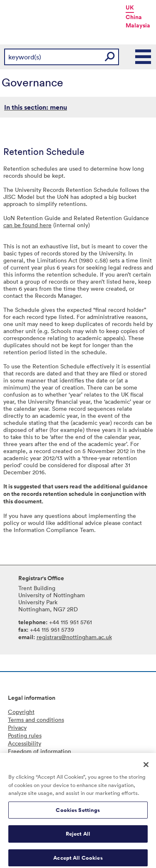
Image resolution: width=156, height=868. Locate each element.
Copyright (21, 712)
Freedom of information (40, 751)
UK (130, 7)
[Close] (146, 767)
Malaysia (138, 25)
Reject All (78, 837)
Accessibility (25, 743)
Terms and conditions (36, 720)
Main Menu (144, 57)
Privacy (17, 727)
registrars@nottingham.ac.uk (74, 637)
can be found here (27, 225)
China (134, 17)
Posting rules (25, 735)
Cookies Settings (78, 813)
